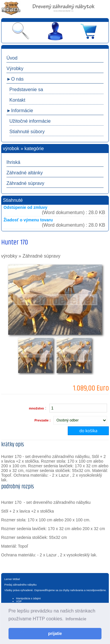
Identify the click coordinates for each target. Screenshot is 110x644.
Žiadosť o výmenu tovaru (28, 220)
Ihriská (13, 162)
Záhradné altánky (25, 173)
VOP (19, 601)
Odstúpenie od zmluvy (25, 207)
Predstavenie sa (26, 90)
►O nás (15, 79)
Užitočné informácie (30, 121)
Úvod (12, 58)
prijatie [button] (55, 633)
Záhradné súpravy (25, 183)
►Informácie (20, 111)
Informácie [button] (76, 619)
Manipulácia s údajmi (28, 598)
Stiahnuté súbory (27, 132)
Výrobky (15, 68)
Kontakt (17, 100)
